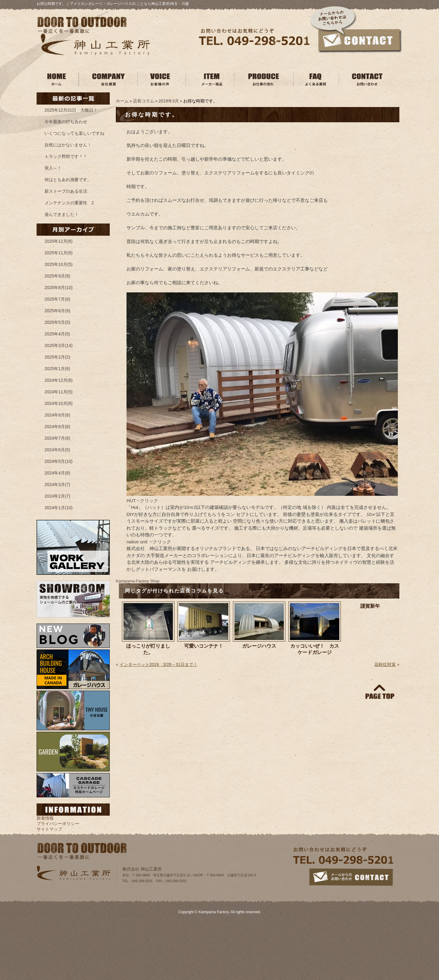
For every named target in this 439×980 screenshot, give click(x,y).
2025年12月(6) (59, 241)
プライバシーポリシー (58, 824)
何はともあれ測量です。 (68, 180)
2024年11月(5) (59, 392)
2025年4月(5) (57, 334)
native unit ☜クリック (149, 542)
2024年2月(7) (57, 496)
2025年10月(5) (59, 264)
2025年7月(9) (57, 299)
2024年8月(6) (57, 427)
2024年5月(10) (59, 461)
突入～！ (53, 168)
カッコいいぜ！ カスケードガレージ (315, 649)
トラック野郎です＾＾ (66, 156)
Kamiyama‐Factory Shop (138, 581)
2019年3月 (169, 101)
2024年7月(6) (57, 438)
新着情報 (45, 818)
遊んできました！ (62, 214)
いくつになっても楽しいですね (74, 133)
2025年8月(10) (59, 288)
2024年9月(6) (57, 415)
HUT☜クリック (142, 501)
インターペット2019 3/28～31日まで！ (159, 664)
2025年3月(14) (59, 345)
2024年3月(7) (57, 485)
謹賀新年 (370, 606)
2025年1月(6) (57, 369)
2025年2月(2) (57, 357)
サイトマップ (49, 829)
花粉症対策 (385, 664)
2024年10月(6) (59, 403)
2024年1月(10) (59, 508)
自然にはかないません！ (68, 145)
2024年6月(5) (57, 450)
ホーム (122, 101)
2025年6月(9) (57, 311)
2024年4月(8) (57, 473)
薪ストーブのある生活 (66, 191)
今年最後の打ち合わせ (66, 122)
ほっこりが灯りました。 (148, 649)
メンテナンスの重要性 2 (69, 203)
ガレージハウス (259, 646)
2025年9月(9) (57, 276)
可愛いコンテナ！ (204, 646)
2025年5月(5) (57, 322)
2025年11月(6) (59, 253)
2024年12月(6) (59, 380)
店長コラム (144, 101)
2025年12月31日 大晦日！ (71, 110)
